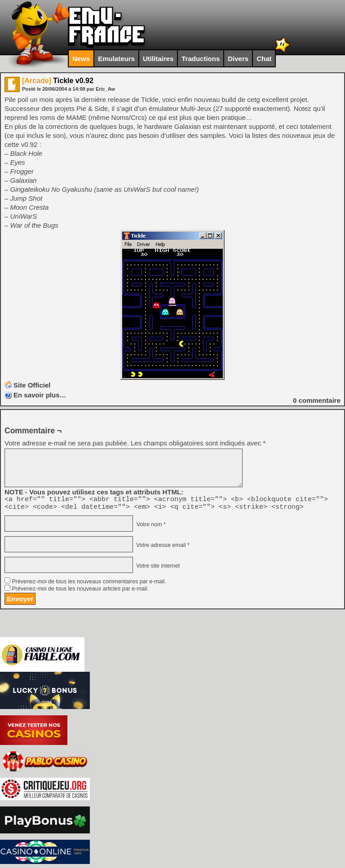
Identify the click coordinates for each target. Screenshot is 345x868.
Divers (238, 59)
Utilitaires (158, 59)
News (81, 59)
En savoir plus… (40, 395)
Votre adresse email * (162, 548)
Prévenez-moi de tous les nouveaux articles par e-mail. (80, 591)
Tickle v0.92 (58, 81)
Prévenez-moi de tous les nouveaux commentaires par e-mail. (89, 584)
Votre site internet (157, 568)
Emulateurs (116, 59)
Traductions (201, 59)
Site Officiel (32, 385)
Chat (264, 59)
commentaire (317, 400)
